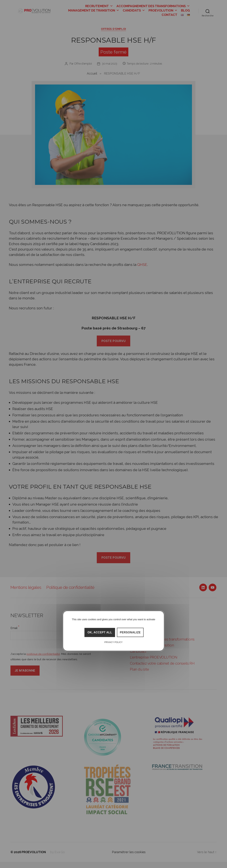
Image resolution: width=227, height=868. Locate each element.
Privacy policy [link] (114, 642)
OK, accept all (100, 632)
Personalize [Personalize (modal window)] (130, 632)
